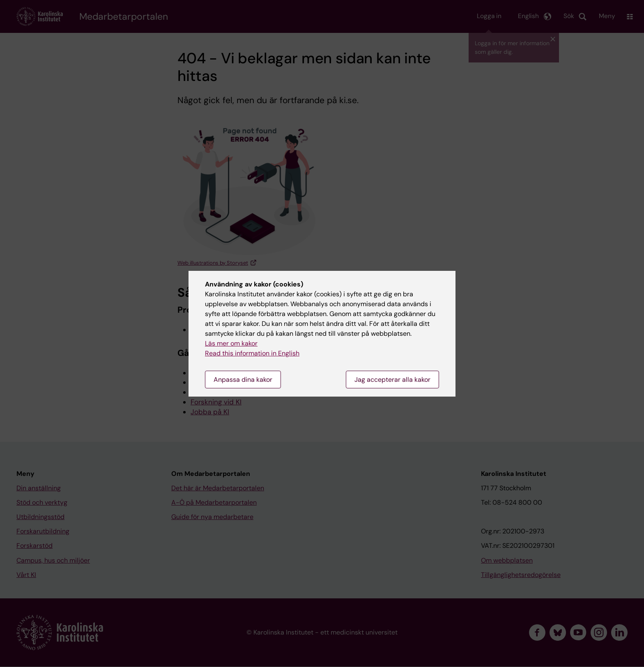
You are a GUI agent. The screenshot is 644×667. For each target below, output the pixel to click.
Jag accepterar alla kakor (392, 380)
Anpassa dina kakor (243, 380)
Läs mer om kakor (231, 343)
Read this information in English (252, 353)
